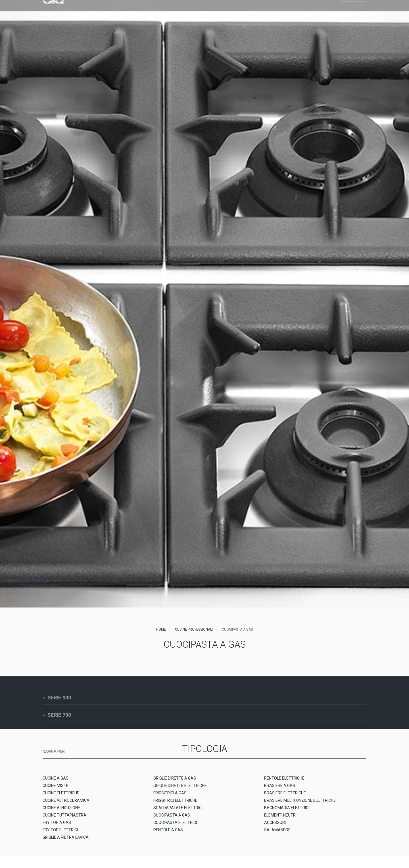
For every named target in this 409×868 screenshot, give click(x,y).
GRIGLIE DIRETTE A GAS (175, 782)
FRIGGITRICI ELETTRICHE (175, 804)
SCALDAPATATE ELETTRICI (178, 811)
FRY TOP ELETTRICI (60, 834)
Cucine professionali (194, 629)
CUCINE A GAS (56, 782)
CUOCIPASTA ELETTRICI (175, 826)
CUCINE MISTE (56, 789)
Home (161, 629)
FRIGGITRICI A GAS (170, 797)
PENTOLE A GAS (168, 834)
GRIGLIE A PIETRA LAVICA (66, 841)
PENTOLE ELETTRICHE (284, 782)
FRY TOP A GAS (57, 826)
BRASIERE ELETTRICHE (285, 797)
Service (213, 13)
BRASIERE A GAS (280, 789)
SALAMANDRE (277, 834)
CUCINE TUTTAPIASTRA (64, 819)
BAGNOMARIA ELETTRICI (287, 811)
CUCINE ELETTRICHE (61, 797)
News (231, 13)
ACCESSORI (275, 826)
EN (313, 13)
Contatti (286, 13)
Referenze (190, 13)
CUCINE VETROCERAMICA (66, 804)
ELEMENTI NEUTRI (280, 819)
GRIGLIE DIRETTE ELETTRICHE (180, 789)
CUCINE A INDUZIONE (61, 811)
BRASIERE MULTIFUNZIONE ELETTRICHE (300, 804)
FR (318, 13)
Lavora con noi (257, 13)
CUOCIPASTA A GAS (172, 819)
